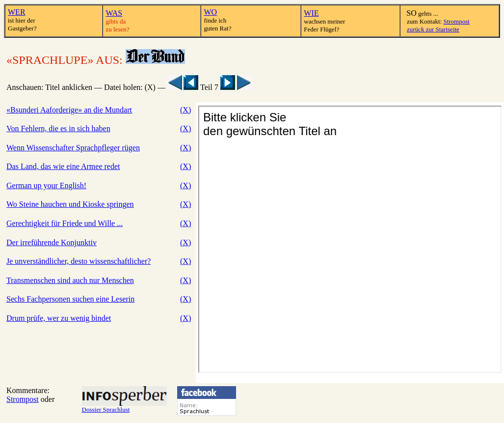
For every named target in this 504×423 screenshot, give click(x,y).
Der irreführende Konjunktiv (52, 242)
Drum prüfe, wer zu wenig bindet (59, 318)
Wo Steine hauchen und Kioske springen (70, 204)
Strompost (456, 21)
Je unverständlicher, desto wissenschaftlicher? (79, 261)
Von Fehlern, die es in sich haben (58, 128)
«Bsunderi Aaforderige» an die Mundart (69, 110)
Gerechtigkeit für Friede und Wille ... (65, 223)
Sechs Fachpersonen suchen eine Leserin (70, 299)
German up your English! (46, 185)
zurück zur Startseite (433, 29)
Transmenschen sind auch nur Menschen (70, 280)
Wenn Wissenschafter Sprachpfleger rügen (73, 148)
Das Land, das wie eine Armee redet (63, 166)
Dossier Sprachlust (124, 407)
